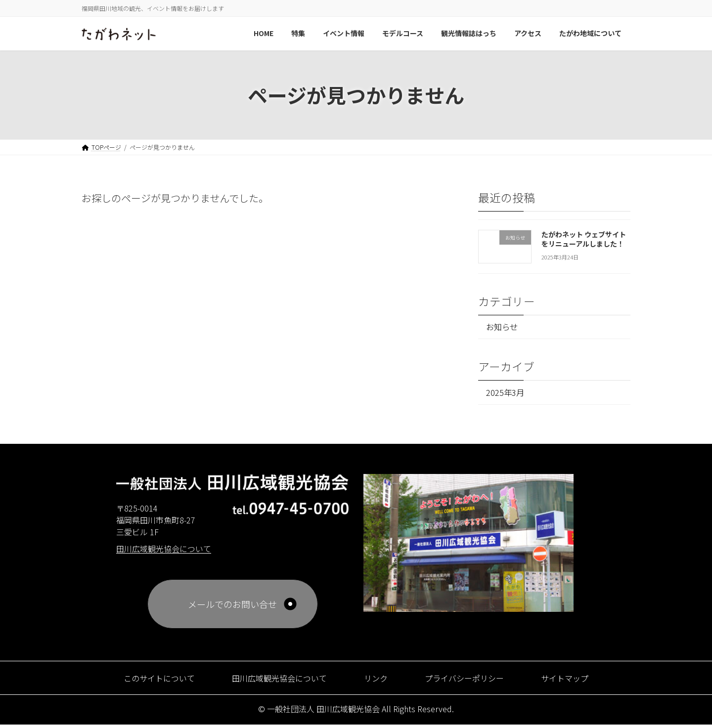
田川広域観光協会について (274, 681)
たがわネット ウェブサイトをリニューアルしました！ (584, 239)
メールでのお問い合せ (232, 607)
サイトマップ (581, 681)
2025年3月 (507, 394)
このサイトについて (144, 681)
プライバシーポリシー (473, 681)
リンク (378, 681)
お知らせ (505, 327)
